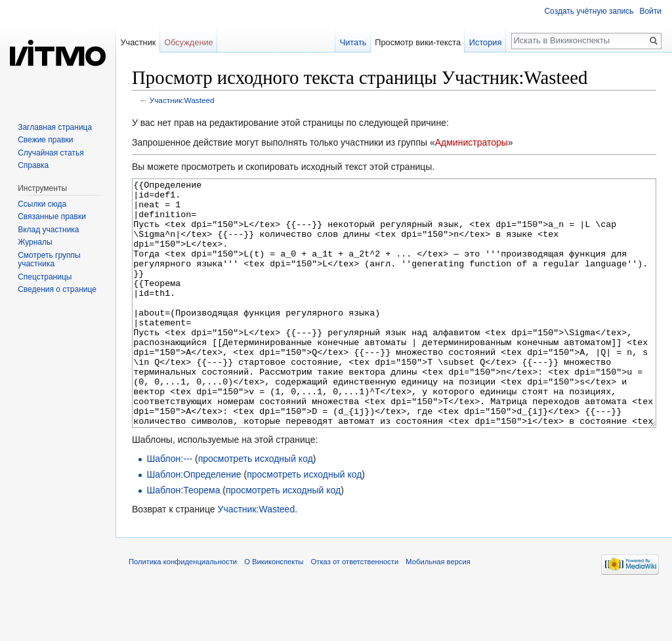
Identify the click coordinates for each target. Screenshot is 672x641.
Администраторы (472, 142)
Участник (138, 42)
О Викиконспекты (274, 611)
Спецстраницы (45, 277)
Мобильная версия (438, 611)
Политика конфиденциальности (183, 611)
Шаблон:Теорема (183, 539)
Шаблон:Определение (194, 524)
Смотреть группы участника (49, 260)
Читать (353, 42)
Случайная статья (51, 153)
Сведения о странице (57, 289)
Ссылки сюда (42, 204)
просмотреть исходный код (256, 508)
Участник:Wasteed (182, 100)
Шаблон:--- (169, 508)
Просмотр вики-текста (418, 42)
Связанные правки (52, 217)
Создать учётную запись (589, 11)
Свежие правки (45, 140)
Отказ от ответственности (355, 611)
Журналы (35, 242)
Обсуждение (189, 42)
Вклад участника (48, 230)
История (486, 42)
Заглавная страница (55, 127)
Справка (33, 165)
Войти (650, 11)
